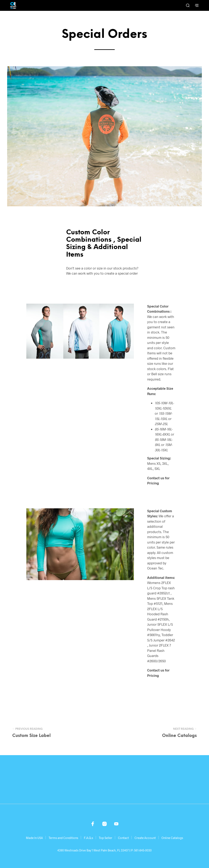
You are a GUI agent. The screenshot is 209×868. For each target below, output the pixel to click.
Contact (123, 838)
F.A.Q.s (88, 838)
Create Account (145, 838)
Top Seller (106, 838)
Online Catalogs (172, 838)
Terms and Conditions (63, 838)
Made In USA (34, 838)
